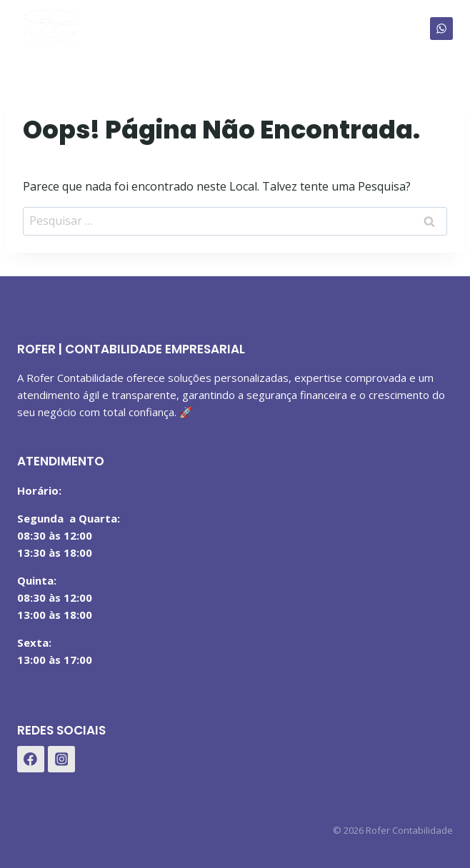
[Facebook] (31, 759)
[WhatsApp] (441, 29)
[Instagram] (61, 759)
